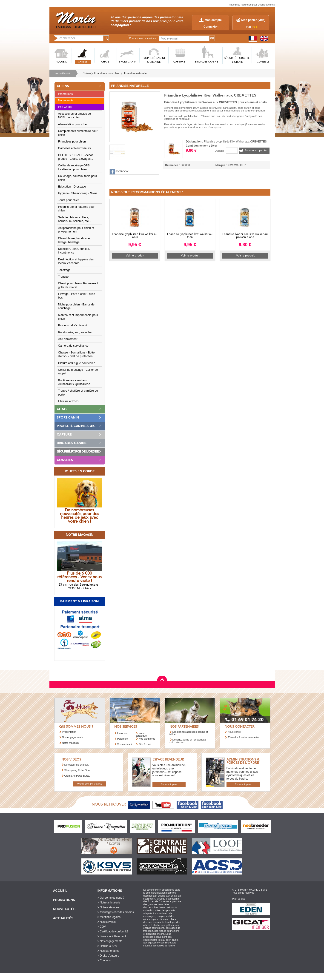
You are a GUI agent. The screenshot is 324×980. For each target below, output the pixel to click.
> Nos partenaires (108, 951)
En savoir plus (169, 784)
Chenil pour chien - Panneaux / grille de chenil (78, 285)
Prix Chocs (65, 107)
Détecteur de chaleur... (77, 765)
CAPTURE (179, 62)
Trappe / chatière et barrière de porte (78, 393)
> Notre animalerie (109, 903)
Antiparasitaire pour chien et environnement (76, 230)
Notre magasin (70, 743)
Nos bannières (147, 739)
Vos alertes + (125, 744)
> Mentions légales (109, 917)
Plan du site (239, 899)
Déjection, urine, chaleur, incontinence (74, 251)
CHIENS (83, 62)
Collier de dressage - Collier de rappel (78, 372)
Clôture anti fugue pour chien (77, 363)
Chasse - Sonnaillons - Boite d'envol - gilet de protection (76, 354)
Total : (251, 27)
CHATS (105, 62)
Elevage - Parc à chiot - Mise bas (77, 296)
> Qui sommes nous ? (111, 898)
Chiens (87, 73)
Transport (64, 277)
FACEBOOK (122, 172)
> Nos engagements (110, 941)
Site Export (145, 744)
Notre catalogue (141, 734)
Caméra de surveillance (73, 346)
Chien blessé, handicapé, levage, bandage (74, 240)
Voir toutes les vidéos (89, 784)
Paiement (123, 739)
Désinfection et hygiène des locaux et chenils (76, 261)
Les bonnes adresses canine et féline (189, 733)
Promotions (66, 94)
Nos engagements (73, 737)
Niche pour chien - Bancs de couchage (76, 306)
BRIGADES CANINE (206, 62)
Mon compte (211, 20)
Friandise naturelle (135, 73)
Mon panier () (253, 20)
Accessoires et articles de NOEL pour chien (75, 116)
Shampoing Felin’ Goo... (78, 770)
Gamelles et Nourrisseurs (75, 148)
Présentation (69, 732)
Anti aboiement (68, 339)
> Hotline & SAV (107, 946)
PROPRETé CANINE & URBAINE (154, 60)
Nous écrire (234, 732)
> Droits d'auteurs (108, 956)
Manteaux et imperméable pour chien (78, 317)
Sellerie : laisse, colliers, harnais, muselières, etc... (75, 219)
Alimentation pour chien (73, 124)
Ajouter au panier (256, 150)
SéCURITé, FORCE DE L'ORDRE (237, 60)
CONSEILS (263, 62)
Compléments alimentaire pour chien (78, 133)
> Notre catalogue (108, 907)
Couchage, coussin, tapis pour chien (78, 178)
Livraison (122, 733)
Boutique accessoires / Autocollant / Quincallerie (74, 382)
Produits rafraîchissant (73, 325)
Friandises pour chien (107, 73)
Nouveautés (66, 100)
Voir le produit (135, 256)
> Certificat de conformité (113, 932)
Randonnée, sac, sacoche (75, 332)
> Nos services (107, 922)
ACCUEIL (61, 62)
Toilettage (64, 270)
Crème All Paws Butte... (78, 776)
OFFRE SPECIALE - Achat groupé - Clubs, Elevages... (76, 157)
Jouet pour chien (69, 200)
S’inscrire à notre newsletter (244, 737)
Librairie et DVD (68, 401)
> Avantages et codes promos (116, 912)
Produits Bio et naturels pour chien (76, 209)
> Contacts (104, 960)
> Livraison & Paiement (112, 936)
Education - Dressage (72, 187)
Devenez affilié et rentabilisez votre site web (188, 741)
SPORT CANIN (128, 62)
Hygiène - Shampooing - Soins (78, 193)
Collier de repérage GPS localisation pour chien (74, 167)
